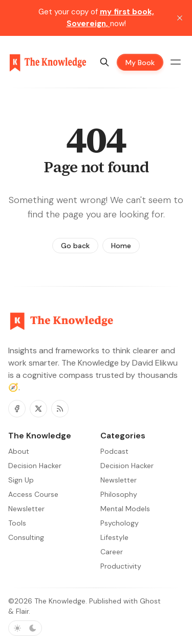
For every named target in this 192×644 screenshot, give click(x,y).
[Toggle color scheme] (25, 628)
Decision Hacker (127, 466)
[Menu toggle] (176, 62)
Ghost (150, 601)
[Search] (104, 62)
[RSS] (60, 409)
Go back (75, 246)
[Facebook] (17, 409)
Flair (22, 611)
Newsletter (119, 480)
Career (112, 552)
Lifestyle (114, 537)
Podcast (114, 451)
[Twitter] (38, 409)
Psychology (120, 523)
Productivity (121, 566)
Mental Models (125, 509)
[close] (180, 18)
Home (121, 246)
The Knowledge (60, 601)
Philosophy (119, 494)
